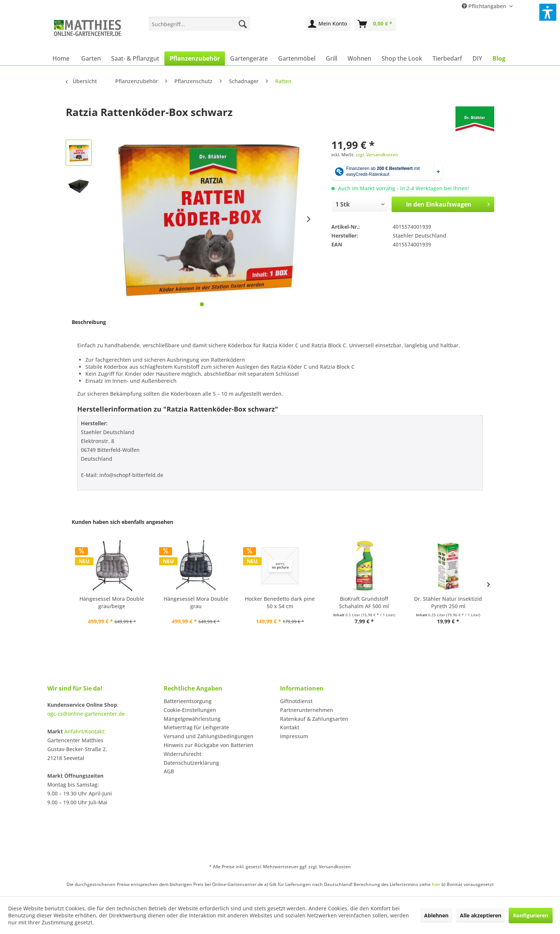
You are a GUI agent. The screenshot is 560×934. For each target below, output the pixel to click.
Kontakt (290, 727)
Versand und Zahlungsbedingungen (209, 736)
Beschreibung (89, 322)
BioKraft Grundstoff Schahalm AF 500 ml (364, 602)
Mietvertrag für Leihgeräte (196, 727)
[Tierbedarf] (447, 58)
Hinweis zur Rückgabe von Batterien (209, 745)
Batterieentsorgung (188, 701)
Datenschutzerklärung (191, 763)
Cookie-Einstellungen (190, 710)
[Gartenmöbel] (297, 58)
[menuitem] (199, 24)
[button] (548, 12)
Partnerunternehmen (307, 710)
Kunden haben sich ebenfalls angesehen (122, 522)
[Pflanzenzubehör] (195, 58)
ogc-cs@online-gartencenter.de (86, 714)
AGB (169, 771)
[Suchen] (243, 24)
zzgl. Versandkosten (377, 155)
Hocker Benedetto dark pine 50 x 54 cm (280, 602)
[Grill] (332, 58)
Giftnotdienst (296, 701)
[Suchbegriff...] (199, 24)
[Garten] (91, 58)
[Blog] (499, 58)
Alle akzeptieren (481, 915)
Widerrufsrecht (182, 754)
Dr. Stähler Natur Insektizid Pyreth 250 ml (448, 602)
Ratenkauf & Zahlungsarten (314, 719)
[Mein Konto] (328, 24)
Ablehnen (436, 915)
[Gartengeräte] (249, 58)
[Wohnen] (359, 58)
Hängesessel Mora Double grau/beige (112, 602)
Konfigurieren (531, 915)
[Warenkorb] (375, 24)
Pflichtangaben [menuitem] (485, 6)
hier (436, 884)
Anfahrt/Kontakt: (85, 731)
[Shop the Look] (402, 58)
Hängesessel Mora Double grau (196, 602)
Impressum (294, 736)
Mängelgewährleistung (192, 719)
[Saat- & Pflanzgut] (135, 58)
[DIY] (477, 58)
